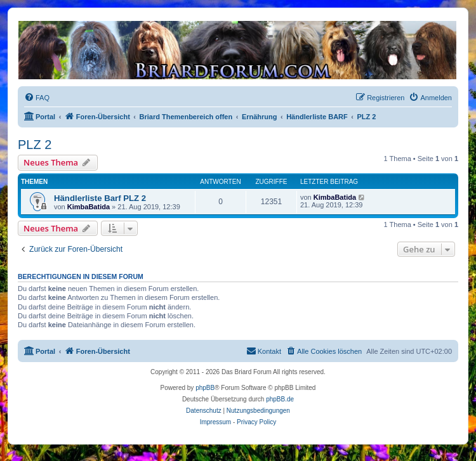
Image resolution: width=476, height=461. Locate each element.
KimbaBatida (89, 207)
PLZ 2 (35, 145)
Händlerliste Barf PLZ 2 (100, 198)
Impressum (215, 422)
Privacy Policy (256, 422)
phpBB (205, 388)
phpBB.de (280, 399)
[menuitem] (37, 98)
